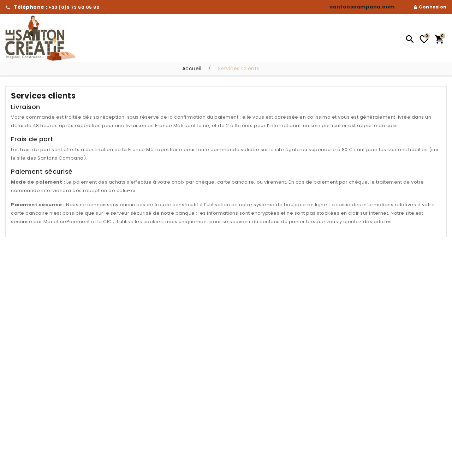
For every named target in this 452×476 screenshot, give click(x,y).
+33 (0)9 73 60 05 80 (74, 7)
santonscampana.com (362, 7)
